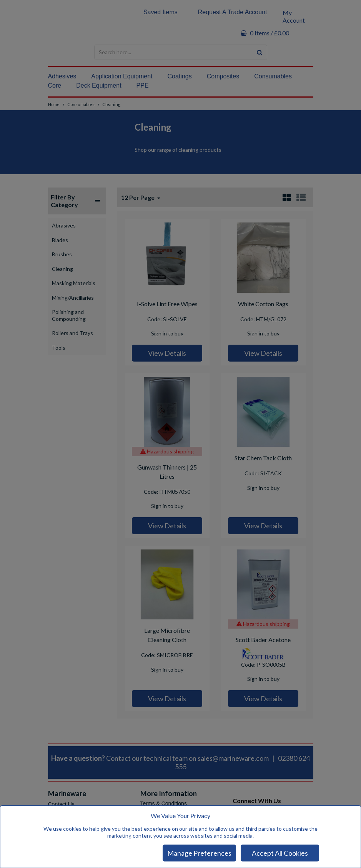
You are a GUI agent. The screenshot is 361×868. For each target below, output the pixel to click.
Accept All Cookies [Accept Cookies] (280, 853)
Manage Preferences (199, 853)
